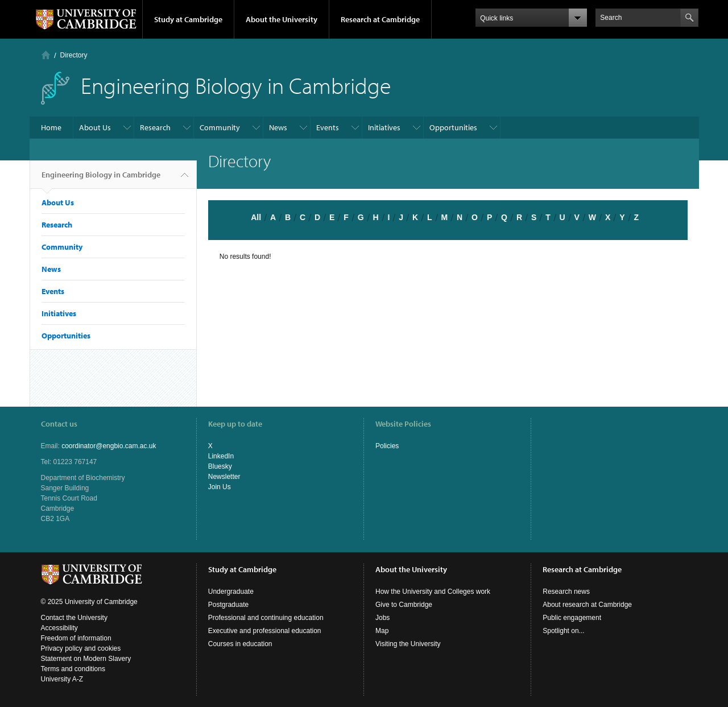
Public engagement (572, 618)
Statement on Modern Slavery (86, 659)
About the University (282, 19)
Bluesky (220, 466)
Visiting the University (408, 644)
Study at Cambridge (188, 19)
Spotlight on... (563, 631)
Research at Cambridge (380, 19)
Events (328, 127)
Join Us (220, 487)
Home (46, 55)
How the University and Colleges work (433, 592)
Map (382, 631)
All (256, 217)
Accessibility (59, 628)
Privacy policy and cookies (81, 648)
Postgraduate (228, 605)
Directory (74, 55)
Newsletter (224, 477)
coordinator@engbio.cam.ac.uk (109, 446)
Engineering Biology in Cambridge (101, 179)
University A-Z (62, 679)
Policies (387, 446)
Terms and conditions (73, 669)
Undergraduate (231, 592)
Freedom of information (76, 638)
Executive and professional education (265, 631)
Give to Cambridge (404, 605)
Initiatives (384, 127)
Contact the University (74, 618)
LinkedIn (221, 456)
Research (155, 127)
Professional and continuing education (266, 618)
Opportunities (453, 127)
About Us (95, 127)
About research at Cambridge (587, 605)
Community (220, 127)
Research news (566, 592)
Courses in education (240, 644)
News (278, 127)
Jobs (382, 618)
